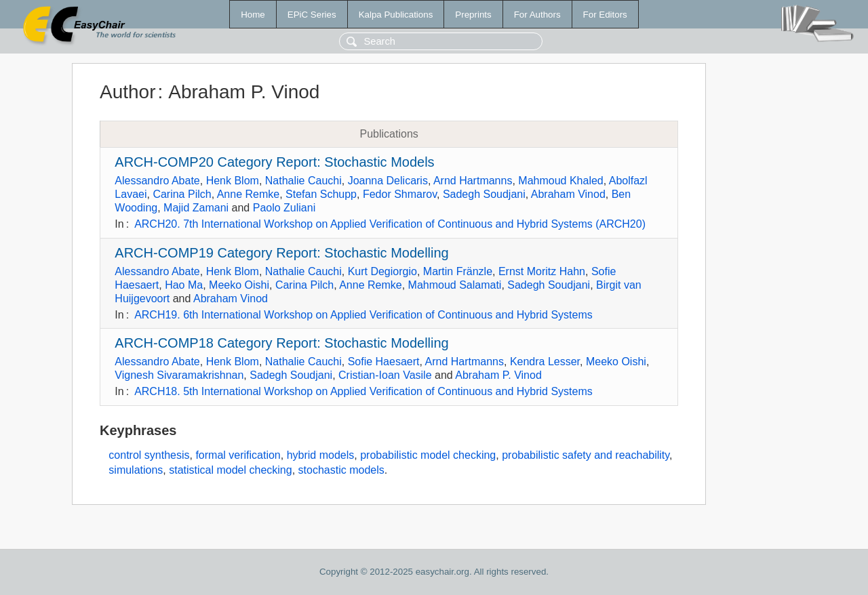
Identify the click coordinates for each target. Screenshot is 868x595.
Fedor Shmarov (400, 194)
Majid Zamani (196, 208)
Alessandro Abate (157, 181)
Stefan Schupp (321, 194)
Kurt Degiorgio (382, 271)
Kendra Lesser (545, 362)
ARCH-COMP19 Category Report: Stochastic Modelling (281, 253)
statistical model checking (230, 470)
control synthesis (149, 455)
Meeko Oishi (239, 285)
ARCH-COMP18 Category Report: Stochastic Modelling (281, 343)
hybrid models (321, 455)
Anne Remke (249, 194)
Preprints (473, 15)
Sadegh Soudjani (484, 194)
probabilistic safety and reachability (586, 455)
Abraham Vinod (568, 194)
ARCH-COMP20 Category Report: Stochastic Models (274, 162)
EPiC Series (312, 15)
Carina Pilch (182, 194)
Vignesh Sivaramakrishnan (179, 375)
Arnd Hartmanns (473, 181)
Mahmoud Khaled (560, 181)
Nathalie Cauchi (303, 181)
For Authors (537, 15)
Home (253, 15)
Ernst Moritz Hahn (542, 271)
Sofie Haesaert (384, 362)
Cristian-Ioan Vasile (385, 375)
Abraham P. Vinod (498, 375)
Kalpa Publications (396, 15)
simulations (136, 470)
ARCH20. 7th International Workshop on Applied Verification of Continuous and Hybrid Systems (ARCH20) (390, 224)
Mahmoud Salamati (455, 285)
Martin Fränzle (458, 271)
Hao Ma (184, 285)
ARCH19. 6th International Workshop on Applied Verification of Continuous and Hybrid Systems (363, 315)
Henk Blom (233, 181)
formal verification (238, 455)
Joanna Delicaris (388, 181)
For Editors (605, 15)
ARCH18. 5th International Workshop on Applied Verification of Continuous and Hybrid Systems (363, 391)
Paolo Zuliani (284, 208)
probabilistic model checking (428, 455)
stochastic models (341, 470)
